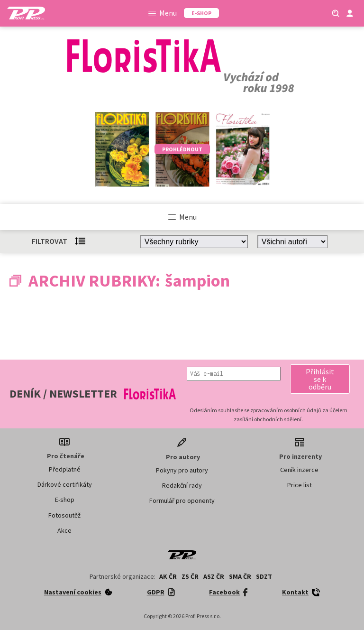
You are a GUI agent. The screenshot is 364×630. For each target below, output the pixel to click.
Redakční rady (182, 485)
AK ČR (168, 576)
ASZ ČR (214, 576)
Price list (300, 485)
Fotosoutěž (64, 515)
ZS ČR (190, 576)
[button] (320, 379)
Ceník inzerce (299, 470)
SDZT (264, 576)
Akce (64, 530)
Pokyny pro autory (182, 470)
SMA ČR (240, 576)
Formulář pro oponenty (182, 500)
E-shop (65, 500)
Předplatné (65, 469)
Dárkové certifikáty (65, 484)
